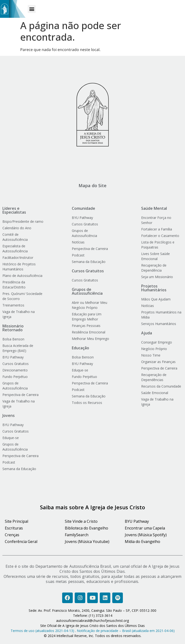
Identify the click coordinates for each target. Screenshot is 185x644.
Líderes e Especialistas (14, 210)
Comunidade (83, 208)
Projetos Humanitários (154, 288)
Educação (80, 348)
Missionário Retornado (13, 328)
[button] (32, 9)
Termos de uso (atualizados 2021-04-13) (42, 631)
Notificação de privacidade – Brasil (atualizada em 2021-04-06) (126, 631)
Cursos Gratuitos (88, 271)
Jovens (9, 415)
